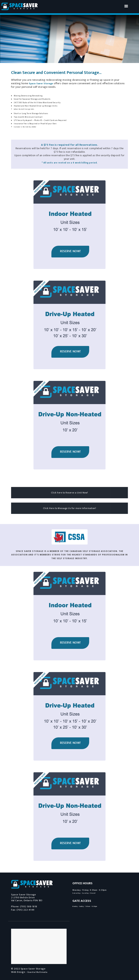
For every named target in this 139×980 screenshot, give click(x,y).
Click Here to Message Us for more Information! (69, 508)
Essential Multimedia (37, 972)
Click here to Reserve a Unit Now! (69, 493)
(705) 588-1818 (29, 906)
